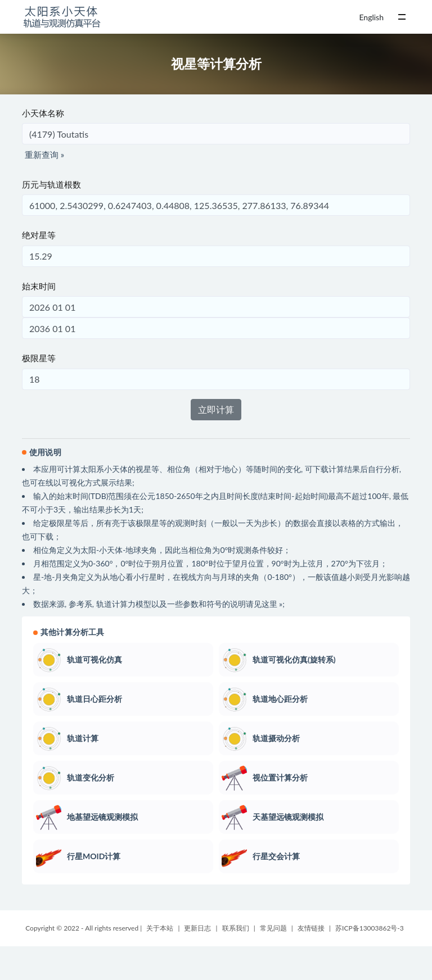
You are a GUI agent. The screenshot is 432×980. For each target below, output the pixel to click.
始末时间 (39, 286)
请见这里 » (264, 604)
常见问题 (273, 928)
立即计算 (216, 409)
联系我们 (236, 928)
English (371, 17)
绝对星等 (39, 235)
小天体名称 (43, 113)
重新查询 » (44, 155)
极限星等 (39, 358)
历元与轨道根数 (51, 184)
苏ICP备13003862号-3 (370, 928)
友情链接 (311, 928)
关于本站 (160, 928)
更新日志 (197, 928)
